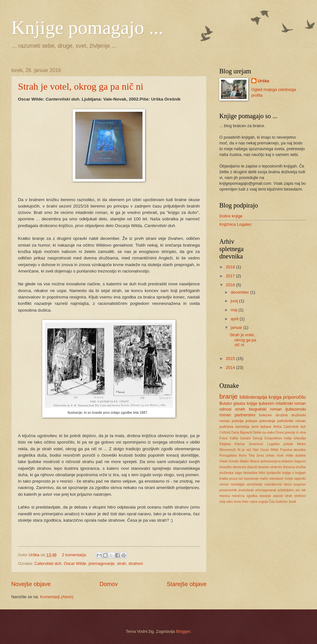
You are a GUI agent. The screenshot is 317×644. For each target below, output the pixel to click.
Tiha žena (256, 456)
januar (237, 327)
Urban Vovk (274, 456)
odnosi (225, 409)
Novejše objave (31, 584)
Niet (256, 450)
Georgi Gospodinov (267, 438)
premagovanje (102, 563)
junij (235, 301)
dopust (252, 467)
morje (289, 479)
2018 (231, 267)
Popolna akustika (293, 450)
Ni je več (244, 450)
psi (298, 490)
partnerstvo (245, 415)
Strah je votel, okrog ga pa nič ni (81, 86)
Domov (109, 584)
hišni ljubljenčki (270, 473)
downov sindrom (270, 467)
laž (241, 479)
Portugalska (228, 456)
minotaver (276, 479)
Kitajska (225, 444)
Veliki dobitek (296, 456)
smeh (240, 409)
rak (304, 490)
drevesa (289, 467)
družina (281, 415)
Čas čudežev (278, 502)
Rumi (242, 456)
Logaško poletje (280, 444)
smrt (255, 427)
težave (266, 427)
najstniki (300, 479)
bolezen (266, 415)
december (240, 292)
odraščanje (254, 484)
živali (292, 502)
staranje (265, 496)
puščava (226, 427)
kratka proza (228, 479)
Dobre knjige (231, 216)
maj (234, 310)
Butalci (226, 403)
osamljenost (273, 484)
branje (228, 396)
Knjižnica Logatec (236, 224)
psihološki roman (292, 421)
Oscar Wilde (75, 563)
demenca (239, 467)
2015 (231, 359)
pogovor (300, 484)
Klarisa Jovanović (249, 444)
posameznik (228, 490)
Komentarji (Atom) (57, 597)
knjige (252, 403)
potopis (251, 421)
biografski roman (265, 409)
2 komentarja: (75, 555)
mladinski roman (291, 403)
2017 (231, 276)
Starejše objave (187, 584)
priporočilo (294, 397)
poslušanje (246, 490)
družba (301, 467)
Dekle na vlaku (264, 432)
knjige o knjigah (294, 473)
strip (222, 502)
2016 (231, 285)
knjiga (275, 397)
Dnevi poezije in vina (291, 432)
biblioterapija (253, 397)
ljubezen (266, 403)
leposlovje (251, 479)
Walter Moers (250, 461)
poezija (238, 421)
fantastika (250, 473)
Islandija (300, 438)
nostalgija (238, 484)
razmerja (242, 427)
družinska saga (231, 473)
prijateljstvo (286, 490)
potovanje (267, 421)
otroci (288, 484)
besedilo (225, 467)
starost (278, 496)
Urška (264, 81)
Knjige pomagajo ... (87, 28)
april (235, 319)
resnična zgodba (244, 496)
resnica (225, 496)
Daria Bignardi (242, 432)
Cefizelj (225, 432)
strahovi (136, 563)
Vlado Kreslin (229, 461)
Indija (288, 438)
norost (224, 484)
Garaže (245, 438)
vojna (253, 502)
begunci (300, 461)
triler (245, 502)
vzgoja (263, 502)
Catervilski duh (48, 563)
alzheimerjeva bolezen (277, 461)
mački (264, 479)
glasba (239, 403)
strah (122, 563)
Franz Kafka (229, 438)
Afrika (277, 427)
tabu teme (234, 502)
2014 (231, 367)
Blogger (183, 631)
